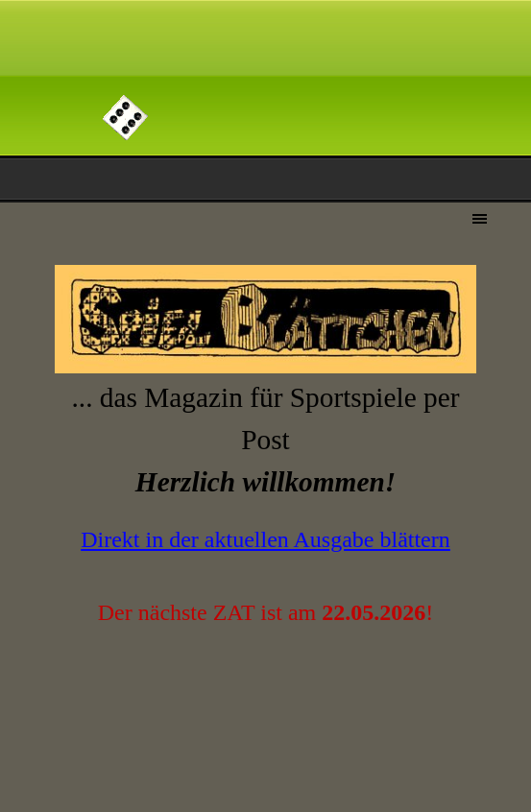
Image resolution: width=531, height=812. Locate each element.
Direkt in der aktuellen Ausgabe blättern (265, 539)
